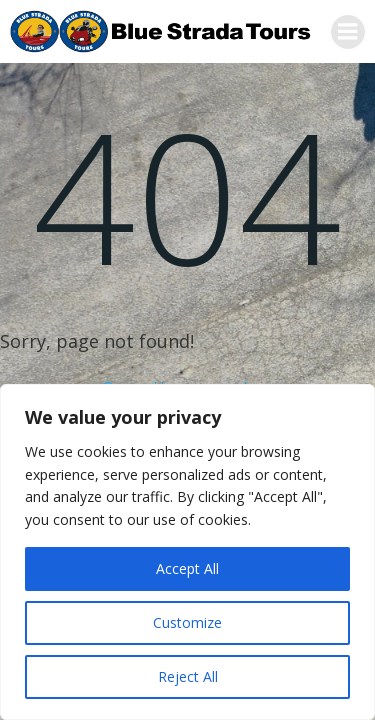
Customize (187, 622)
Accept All (187, 568)
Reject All (188, 676)
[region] (187, 552)
